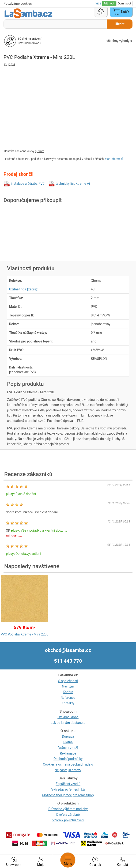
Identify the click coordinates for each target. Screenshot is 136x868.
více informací (114, 159)
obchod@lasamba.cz (68, 650)
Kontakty (68, 703)
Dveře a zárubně (68, 815)
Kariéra (68, 692)
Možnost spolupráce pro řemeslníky (68, 795)
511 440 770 (68, 661)
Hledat (119, 24)
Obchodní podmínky (68, 759)
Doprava (68, 736)
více (99, 3)
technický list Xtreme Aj (73, 184)
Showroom (13, 862)
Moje (41, 862)
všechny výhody (119, 41)
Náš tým (68, 686)
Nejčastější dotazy (68, 770)
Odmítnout (125, 4)
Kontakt (122, 862)
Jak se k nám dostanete (68, 723)
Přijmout (109, 4)
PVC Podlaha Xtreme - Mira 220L (25, 634)
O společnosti (68, 681)
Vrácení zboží (68, 748)
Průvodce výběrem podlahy (68, 809)
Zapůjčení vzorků (68, 784)
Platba (68, 742)
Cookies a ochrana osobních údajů (68, 764)
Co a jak (95, 862)
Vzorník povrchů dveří (68, 820)
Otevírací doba (68, 717)
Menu (68, 860)
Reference (68, 698)
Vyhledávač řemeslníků (68, 789)
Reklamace (68, 753)
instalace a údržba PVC (28, 184)
